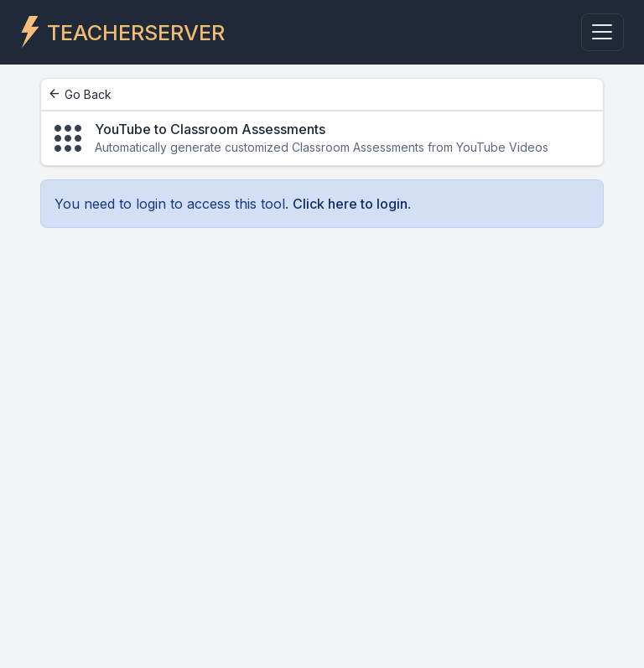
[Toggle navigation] (602, 32)
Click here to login (350, 204)
